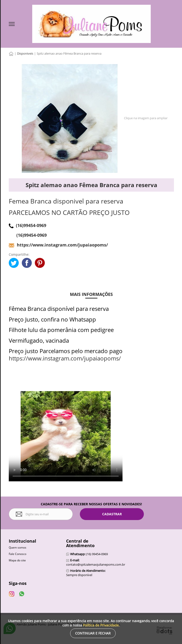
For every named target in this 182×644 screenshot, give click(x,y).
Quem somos (18, 547)
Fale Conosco (18, 554)
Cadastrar (112, 514)
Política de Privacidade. (101, 625)
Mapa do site (17, 560)
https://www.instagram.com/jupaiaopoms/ (65, 358)
